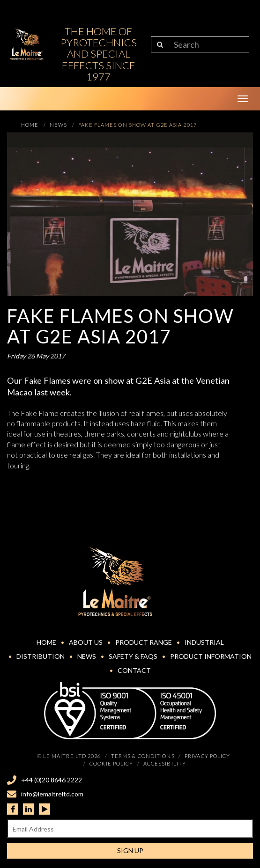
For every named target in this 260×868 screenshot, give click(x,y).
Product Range (144, 642)
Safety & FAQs (133, 656)
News (87, 656)
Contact (134, 670)
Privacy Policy (207, 756)
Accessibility (165, 763)
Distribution (41, 656)
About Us (86, 642)
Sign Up (130, 850)
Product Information (211, 656)
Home (46, 642)
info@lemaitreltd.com (52, 794)
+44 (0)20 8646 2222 (52, 780)
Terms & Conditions (143, 756)
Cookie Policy (111, 763)
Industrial (204, 642)
